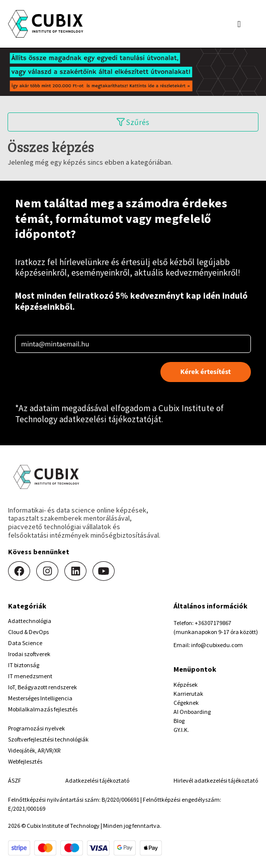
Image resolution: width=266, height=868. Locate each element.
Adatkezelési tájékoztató (97, 780)
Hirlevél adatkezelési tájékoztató (216, 780)
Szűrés (133, 122)
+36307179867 (213, 623)
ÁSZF (15, 780)
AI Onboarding (192, 712)
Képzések (186, 685)
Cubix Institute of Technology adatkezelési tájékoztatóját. (119, 414)
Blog (179, 721)
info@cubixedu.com (217, 645)
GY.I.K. (181, 730)
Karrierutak (188, 694)
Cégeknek (186, 703)
